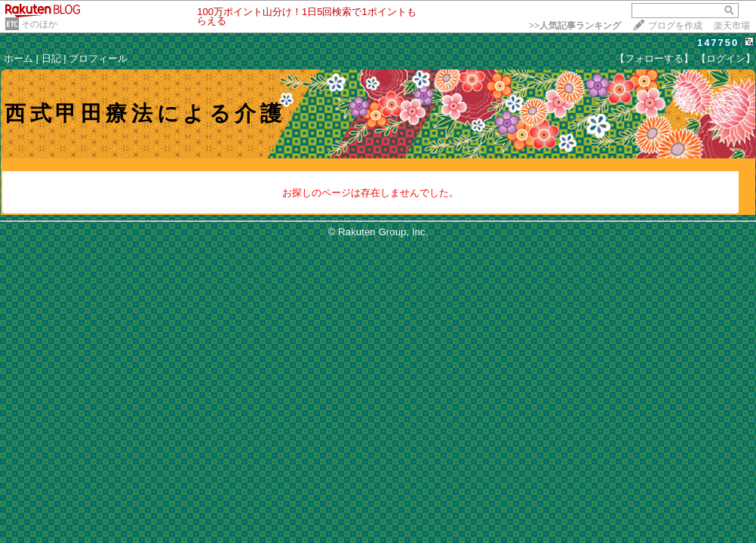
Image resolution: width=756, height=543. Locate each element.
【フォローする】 (654, 58)
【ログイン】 (726, 58)
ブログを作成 (675, 26)
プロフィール (98, 58)
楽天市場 (732, 26)
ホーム (18, 58)
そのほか (39, 24)
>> (575, 26)
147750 (718, 43)
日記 (51, 58)
